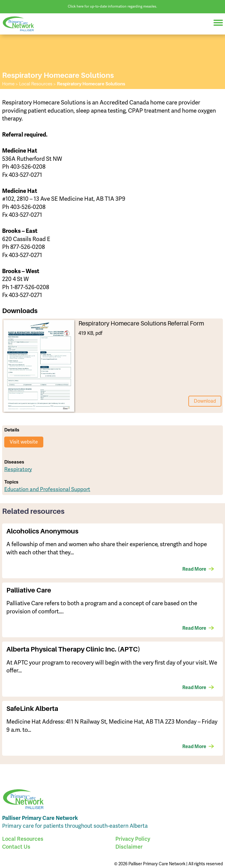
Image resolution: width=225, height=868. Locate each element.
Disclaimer (129, 847)
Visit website (24, 442)
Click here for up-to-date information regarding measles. (113, 6)
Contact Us (16, 847)
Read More (194, 569)
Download (205, 401)
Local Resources (23, 839)
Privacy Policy (133, 839)
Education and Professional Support (47, 489)
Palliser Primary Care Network (21, 24)
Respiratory (18, 469)
